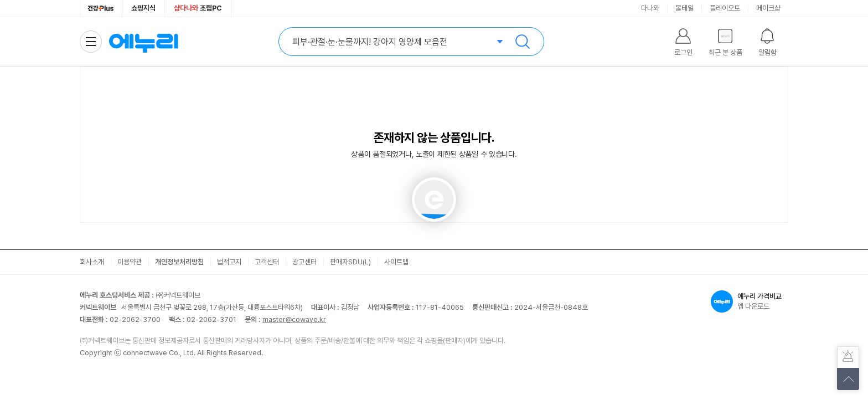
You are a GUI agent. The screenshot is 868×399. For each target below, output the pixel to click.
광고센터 (304, 262)
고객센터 (267, 262)
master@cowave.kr (294, 319)
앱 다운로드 (750, 301)
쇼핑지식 (143, 8)
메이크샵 (768, 8)
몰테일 (684, 8)
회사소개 (92, 262)
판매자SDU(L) (350, 262)
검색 (523, 42)
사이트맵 (396, 262)
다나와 (650, 8)
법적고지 (229, 262)
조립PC (198, 8)
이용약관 (130, 262)
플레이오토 (725, 8)
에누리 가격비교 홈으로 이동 (143, 42)
